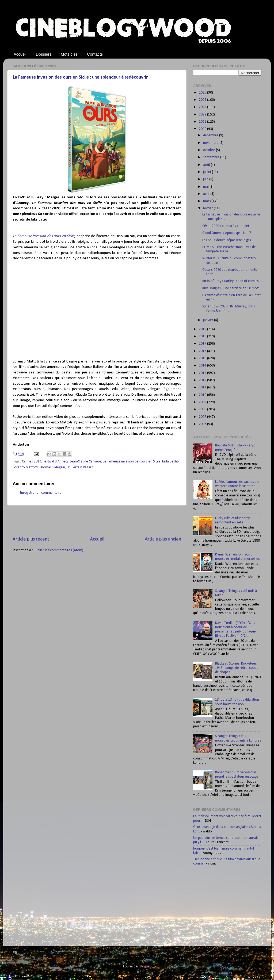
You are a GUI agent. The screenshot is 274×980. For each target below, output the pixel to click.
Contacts (95, 54)
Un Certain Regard (80, 467)
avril (207, 194)
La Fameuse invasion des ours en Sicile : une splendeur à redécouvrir (80, 77)
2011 (203, 387)
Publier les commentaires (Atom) (58, 550)
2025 (203, 93)
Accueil (20, 54)
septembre (212, 157)
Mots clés (69, 54)
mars (207, 201)
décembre (211, 135)
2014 (203, 366)
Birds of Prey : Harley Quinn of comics (231, 281)
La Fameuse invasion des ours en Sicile (44, 236)
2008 (203, 409)
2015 (203, 358)
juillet (208, 172)
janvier (209, 320)
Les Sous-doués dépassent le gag (227, 240)
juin (206, 179)
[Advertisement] (97, 521)
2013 (203, 373)
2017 (203, 344)
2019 (203, 329)
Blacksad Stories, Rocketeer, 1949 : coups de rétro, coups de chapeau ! (237, 668)
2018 (203, 336)
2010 (203, 395)
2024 (203, 100)
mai (206, 187)
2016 (203, 351)
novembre (211, 143)
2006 (203, 424)
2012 (203, 380)
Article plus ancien (163, 539)
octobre (210, 150)
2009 (203, 402)
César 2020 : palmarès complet (226, 226)
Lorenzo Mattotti (25, 467)
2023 (203, 107)
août (207, 165)
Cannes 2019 (32, 462)
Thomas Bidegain (52, 467)
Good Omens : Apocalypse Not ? (227, 233)
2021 (203, 122)
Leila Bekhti (170, 462)
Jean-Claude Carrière (86, 462)
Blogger (145, 967)
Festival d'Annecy (56, 462)
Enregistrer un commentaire (41, 493)
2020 (203, 129)
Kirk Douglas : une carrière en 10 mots (231, 288)
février (208, 208)
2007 (203, 417)
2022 (203, 115)
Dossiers (44, 54)
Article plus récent (31, 539)
